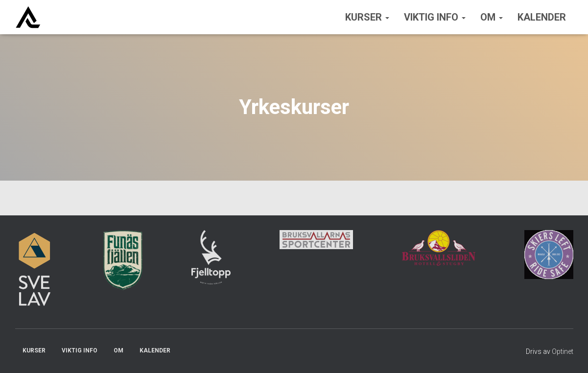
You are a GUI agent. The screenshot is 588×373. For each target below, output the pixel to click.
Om (492, 17)
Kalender (542, 17)
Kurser (367, 17)
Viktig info (435, 17)
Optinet (563, 351)
